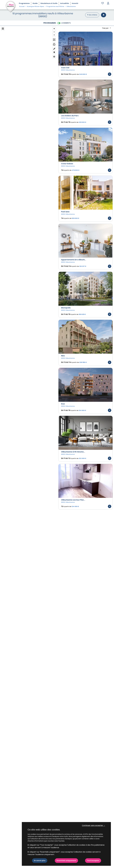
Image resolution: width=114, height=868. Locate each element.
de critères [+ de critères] (92, 15)
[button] (108, 3)
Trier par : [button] (106, 28)
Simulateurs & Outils (49, 3)
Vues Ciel (65, 68)
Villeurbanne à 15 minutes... (73, 452)
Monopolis (66, 308)
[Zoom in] (54, 29)
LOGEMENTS (66, 23)
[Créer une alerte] (104, 15)
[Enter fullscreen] (54, 40)
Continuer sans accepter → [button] (94, 825)
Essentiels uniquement (66, 861)
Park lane (65, 212)
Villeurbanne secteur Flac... (73, 500)
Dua (63, 404)
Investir (75, 3)
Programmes (24, 3)
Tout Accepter (93, 861)
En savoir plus (40, 861)
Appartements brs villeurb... (74, 260)
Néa (63, 356)
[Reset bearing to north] (54, 35)
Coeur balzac (67, 164)
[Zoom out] (54, 32)
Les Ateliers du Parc (70, 116)
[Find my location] (54, 57)
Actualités (65, 3)
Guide (35, 3)
